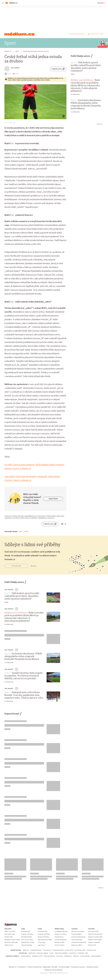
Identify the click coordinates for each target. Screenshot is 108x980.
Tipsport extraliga (27, 945)
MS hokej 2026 (26, 931)
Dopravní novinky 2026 (95, 937)
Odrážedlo (81, 953)
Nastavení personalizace (54, 970)
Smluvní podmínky (35, 967)
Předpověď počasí (36, 950)
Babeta (46, 953)
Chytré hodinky (85, 956)
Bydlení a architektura (82, 80)
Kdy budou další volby (11, 942)
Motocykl (40, 953)
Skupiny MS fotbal (43, 937)
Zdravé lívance (59, 937)
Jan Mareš (15, 68)
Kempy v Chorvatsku (78, 931)
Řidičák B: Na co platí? (95, 940)
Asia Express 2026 (80, 950)
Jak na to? (33, 566)
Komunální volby (10, 934)
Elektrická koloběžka (61, 953)
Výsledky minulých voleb (12, 940)
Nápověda (47, 967)
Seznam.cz (101, 3)
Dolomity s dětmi (77, 945)
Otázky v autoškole (94, 942)
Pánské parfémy (96, 956)
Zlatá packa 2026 (58, 950)
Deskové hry (68, 956)
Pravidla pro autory (78, 967)
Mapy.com (26, 950)
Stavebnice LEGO (37, 956)
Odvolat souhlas (92, 967)
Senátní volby (9, 937)
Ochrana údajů (64, 967)
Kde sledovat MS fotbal (45, 940)
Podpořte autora (58, 69)
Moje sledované (76, 34)
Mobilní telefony (26, 956)
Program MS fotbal (44, 934)
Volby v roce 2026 (10, 931)
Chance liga (42, 942)
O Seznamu (22, 967)
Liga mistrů (41, 945)
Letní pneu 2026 (93, 931)
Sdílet (15, 74)
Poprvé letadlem (77, 934)
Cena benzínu (47, 950)
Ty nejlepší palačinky (61, 931)
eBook (8, 74)
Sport (20, 531)
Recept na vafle (59, 942)
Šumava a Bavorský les (78, 937)
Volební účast (9, 945)
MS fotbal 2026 (42, 931)
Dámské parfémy (49, 956)
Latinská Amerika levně (79, 942)
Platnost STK (92, 945)
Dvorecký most (91, 950)
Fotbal (26, 531)
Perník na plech (60, 945)
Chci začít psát (95, 34)
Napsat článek (53, 499)
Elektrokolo (32, 953)
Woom (52, 953)
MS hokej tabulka (27, 937)
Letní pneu (59, 956)
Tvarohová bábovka (61, 940)
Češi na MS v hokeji (27, 940)
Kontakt (54, 967)
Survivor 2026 (69, 950)
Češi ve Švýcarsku (77, 940)
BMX (87, 953)
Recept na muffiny (60, 934)
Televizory (76, 956)
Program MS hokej (27, 934)
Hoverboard (73, 953)
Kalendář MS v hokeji (28, 942)
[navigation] (3, 3)
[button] (35, 102)
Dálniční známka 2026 (95, 934)
